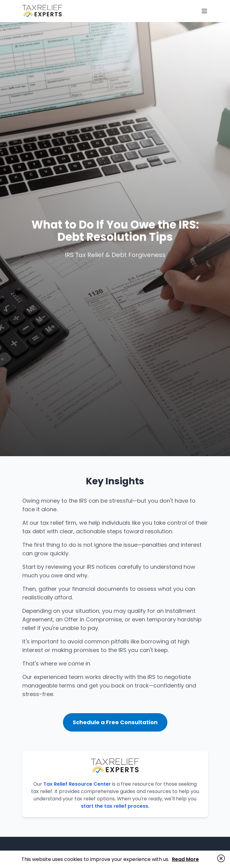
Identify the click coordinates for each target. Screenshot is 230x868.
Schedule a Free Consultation (115, 722)
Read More (185, 859)
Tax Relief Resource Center (77, 784)
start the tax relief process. (115, 806)
